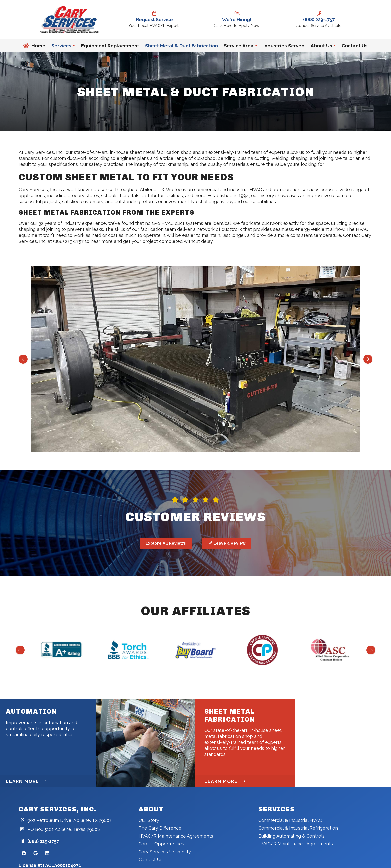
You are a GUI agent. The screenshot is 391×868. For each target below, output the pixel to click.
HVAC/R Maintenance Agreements (176, 836)
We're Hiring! (237, 17)
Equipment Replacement (110, 46)
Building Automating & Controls (292, 836)
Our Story (149, 820)
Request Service (154, 17)
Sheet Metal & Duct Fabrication (182, 46)
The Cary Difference (160, 828)
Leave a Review (227, 543)
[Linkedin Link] (47, 853)
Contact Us (355, 46)
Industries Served (284, 46)
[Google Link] (36, 853)
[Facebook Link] (24, 853)
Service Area (239, 46)
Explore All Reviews (166, 543)
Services (61, 46)
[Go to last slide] (23, 359)
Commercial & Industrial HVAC (290, 820)
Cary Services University (165, 852)
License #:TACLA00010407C (50, 865)
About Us (321, 46)
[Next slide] (368, 359)
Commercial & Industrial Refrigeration (298, 828)
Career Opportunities (161, 844)
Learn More (26, 781)
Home (34, 46)
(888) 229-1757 (319, 17)
